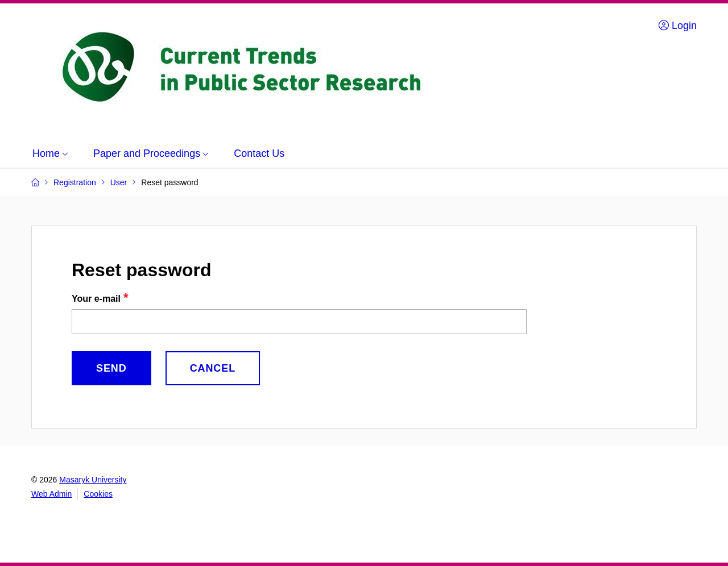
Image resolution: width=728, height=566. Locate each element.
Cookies (98, 494)
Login (678, 26)
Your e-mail (96, 299)
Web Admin (51, 494)
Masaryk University (93, 480)
